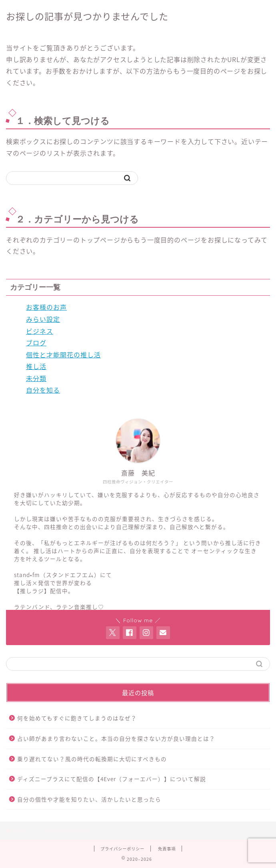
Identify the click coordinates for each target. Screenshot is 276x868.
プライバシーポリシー (122, 849)
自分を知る (43, 390)
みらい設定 (43, 319)
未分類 (36, 378)
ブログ (36, 343)
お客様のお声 (46, 307)
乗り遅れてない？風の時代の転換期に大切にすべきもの (92, 759)
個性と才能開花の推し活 (63, 355)
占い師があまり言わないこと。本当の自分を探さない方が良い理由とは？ (116, 738)
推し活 (36, 366)
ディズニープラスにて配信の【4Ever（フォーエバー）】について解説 (112, 779)
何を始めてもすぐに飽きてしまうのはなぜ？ (77, 718)
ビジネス (40, 331)
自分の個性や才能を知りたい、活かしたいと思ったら (89, 799)
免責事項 (167, 849)
